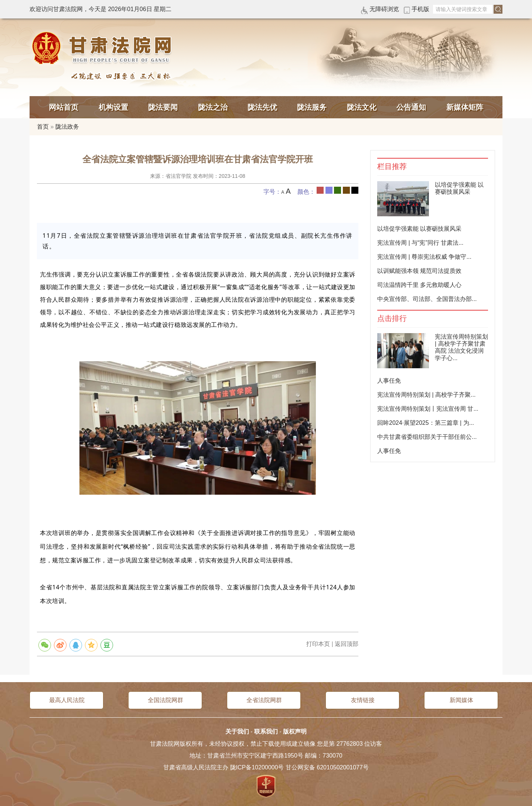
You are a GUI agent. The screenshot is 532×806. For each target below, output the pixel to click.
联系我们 (266, 732)
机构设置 (113, 107)
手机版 (420, 9)
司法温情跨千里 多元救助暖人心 (419, 285)
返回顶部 (347, 644)
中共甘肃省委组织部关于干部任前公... (427, 437)
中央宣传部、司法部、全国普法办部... (427, 299)
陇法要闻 (163, 107)
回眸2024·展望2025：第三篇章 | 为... (426, 423)
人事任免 (389, 381)
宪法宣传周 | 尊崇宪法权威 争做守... (424, 257)
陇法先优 (262, 107)
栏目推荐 (392, 167)
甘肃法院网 (103, 48)
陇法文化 (362, 107)
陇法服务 (312, 107)
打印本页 (318, 644)
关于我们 (237, 732)
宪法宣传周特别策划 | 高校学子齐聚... (426, 395)
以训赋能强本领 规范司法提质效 (419, 271)
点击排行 (392, 319)
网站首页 (64, 107)
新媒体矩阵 (465, 107)
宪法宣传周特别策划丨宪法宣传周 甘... (428, 409)
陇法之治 (213, 107)
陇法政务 (67, 127)
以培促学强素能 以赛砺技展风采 (419, 229)
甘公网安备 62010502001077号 (327, 767)
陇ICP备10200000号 (257, 767)
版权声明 (295, 732)
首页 (43, 127)
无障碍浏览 (384, 9)
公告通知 (411, 107)
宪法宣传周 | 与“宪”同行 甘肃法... (420, 243)
